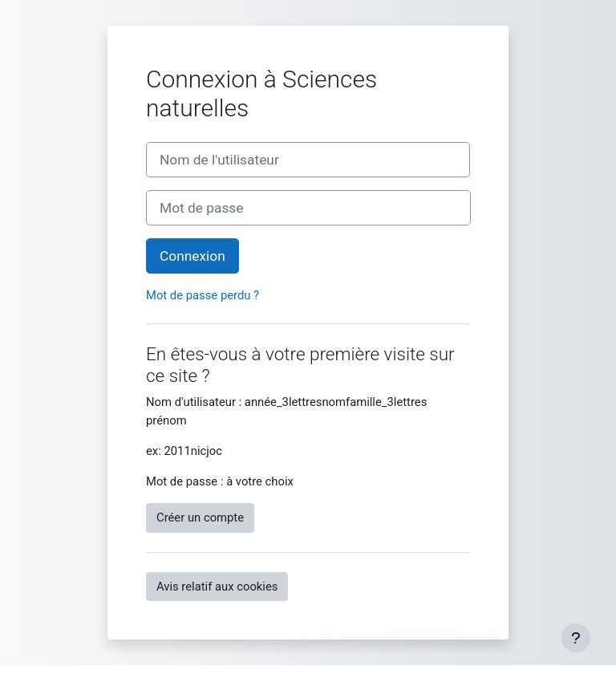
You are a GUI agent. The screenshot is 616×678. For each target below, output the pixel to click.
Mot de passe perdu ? (203, 295)
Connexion (192, 256)
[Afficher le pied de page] (576, 638)
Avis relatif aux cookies (217, 587)
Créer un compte (200, 518)
